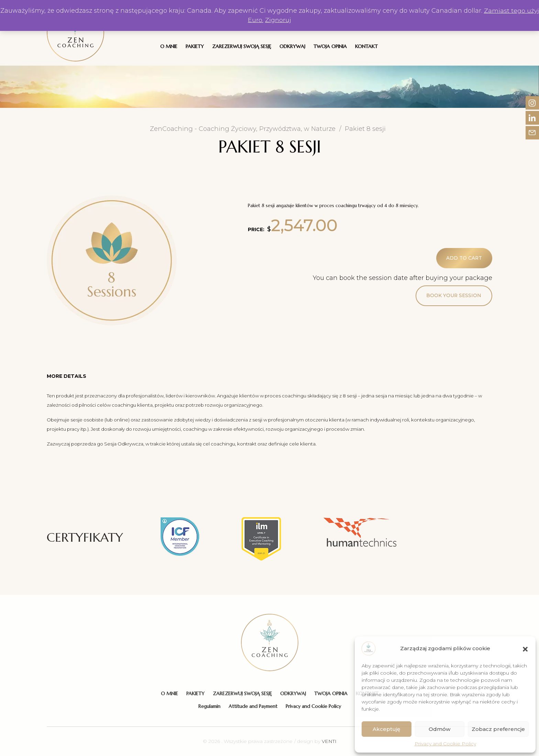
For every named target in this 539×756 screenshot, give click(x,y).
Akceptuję (386, 729)
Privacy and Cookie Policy (445, 744)
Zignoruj (285, 20)
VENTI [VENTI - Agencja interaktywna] (329, 741)
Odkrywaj (292, 46)
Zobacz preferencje (498, 729)
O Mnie (169, 46)
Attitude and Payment (253, 706)
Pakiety (195, 46)
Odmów (439, 729)
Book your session (453, 296)
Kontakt (366, 46)
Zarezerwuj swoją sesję (242, 46)
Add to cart (464, 258)
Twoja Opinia (330, 46)
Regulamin (209, 706)
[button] (525, 648)
